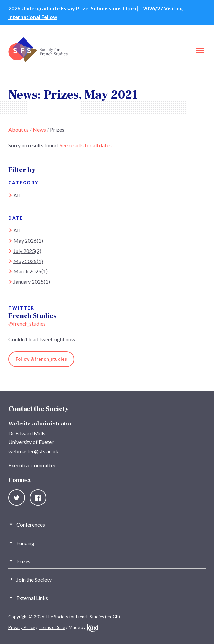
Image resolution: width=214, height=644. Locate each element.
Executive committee (32, 465)
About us (19, 129)
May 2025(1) (28, 261)
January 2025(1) (32, 282)
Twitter (17, 498)
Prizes (57, 129)
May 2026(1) (28, 241)
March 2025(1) (30, 271)
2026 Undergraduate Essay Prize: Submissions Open (72, 8)
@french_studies (27, 323)
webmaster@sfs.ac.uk (33, 451)
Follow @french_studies (41, 359)
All (16, 195)
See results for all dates (86, 145)
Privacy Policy (22, 627)
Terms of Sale (52, 627)
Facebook (38, 498)
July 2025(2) (27, 251)
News (39, 129)
